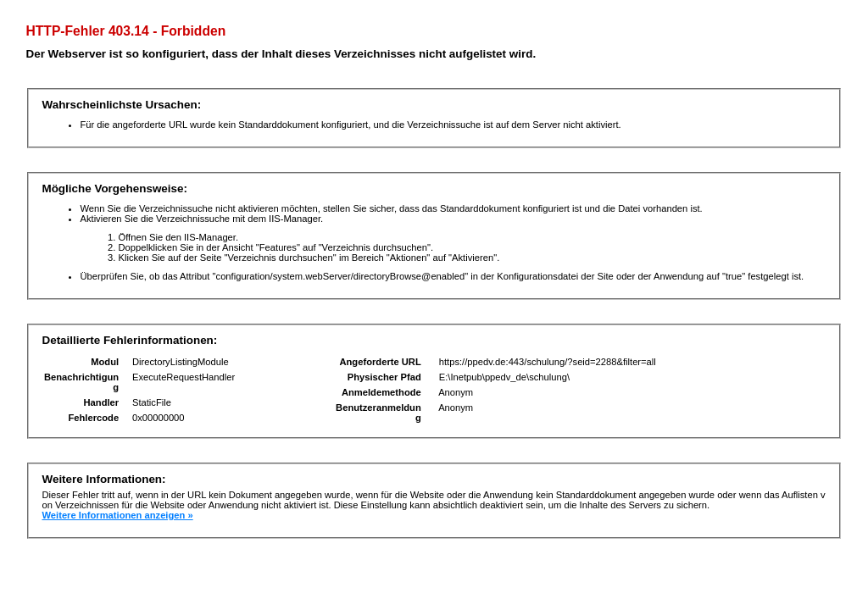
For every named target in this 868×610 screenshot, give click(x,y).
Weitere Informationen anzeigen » (117, 515)
